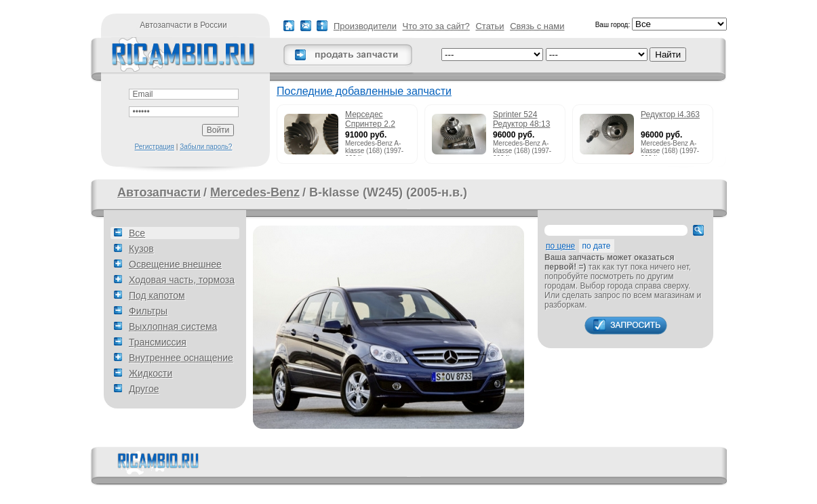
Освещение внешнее (175, 264)
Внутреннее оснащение (181, 358)
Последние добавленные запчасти (364, 91)
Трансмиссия (158, 342)
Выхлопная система (173, 327)
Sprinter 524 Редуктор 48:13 (521, 119)
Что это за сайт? (436, 26)
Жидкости (151, 373)
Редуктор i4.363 (670, 114)
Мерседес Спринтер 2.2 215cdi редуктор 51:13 (375, 120)
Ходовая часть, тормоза (182, 280)
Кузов (141, 249)
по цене (560, 246)
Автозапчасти (159, 192)
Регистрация (155, 147)
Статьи (490, 26)
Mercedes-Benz (255, 192)
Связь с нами (537, 26)
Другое (144, 389)
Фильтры (148, 311)
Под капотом (157, 295)
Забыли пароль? (206, 147)
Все (137, 233)
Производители (365, 26)
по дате (597, 246)
